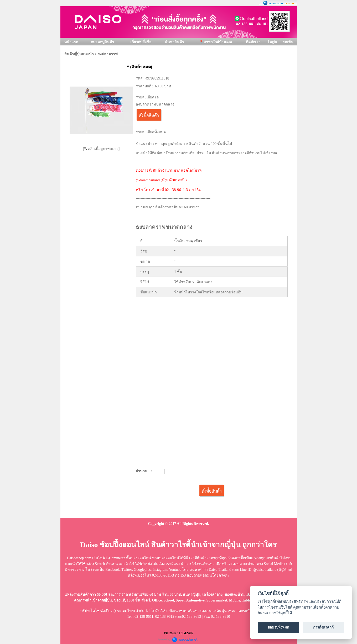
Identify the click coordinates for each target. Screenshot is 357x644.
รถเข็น (288, 42)
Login (272, 42)
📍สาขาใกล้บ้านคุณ (216, 42)
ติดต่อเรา (253, 42)
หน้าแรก (71, 42)
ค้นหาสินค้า (174, 42)
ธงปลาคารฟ (108, 54)
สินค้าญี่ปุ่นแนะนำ (79, 54)
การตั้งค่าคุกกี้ (323, 627)
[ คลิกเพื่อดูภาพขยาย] (101, 149)
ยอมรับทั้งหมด (278, 627)
